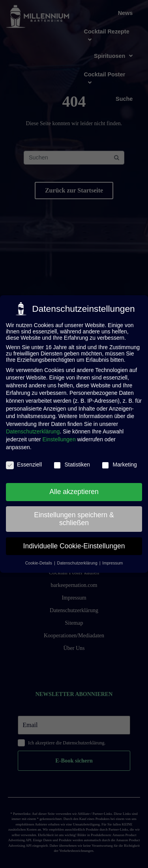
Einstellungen (59, 438)
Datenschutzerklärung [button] (78, 562)
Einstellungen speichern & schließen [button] (74, 518)
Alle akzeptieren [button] (74, 490)
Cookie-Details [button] (39, 562)
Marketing (119, 464)
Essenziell (24, 464)
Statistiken (72, 464)
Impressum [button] (112, 562)
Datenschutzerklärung (33, 431)
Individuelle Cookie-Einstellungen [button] (74, 545)
